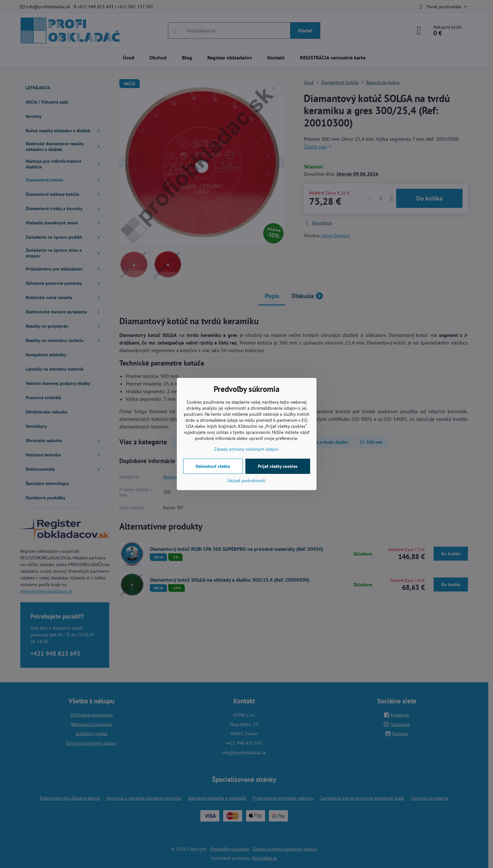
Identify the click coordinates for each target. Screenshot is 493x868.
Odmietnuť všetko (213, 466)
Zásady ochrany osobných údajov (246, 449)
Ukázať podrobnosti (246, 481)
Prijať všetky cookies (278, 466)
